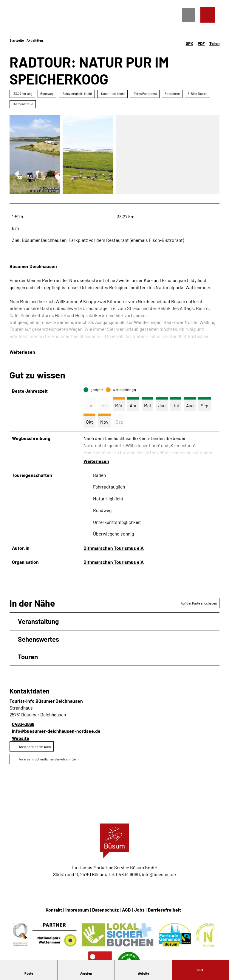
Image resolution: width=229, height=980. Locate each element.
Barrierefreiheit (164, 910)
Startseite (17, 40)
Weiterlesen (22, 352)
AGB (126, 910)
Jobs (139, 910)
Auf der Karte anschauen (199, 603)
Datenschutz (105, 910)
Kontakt (54, 910)
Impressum (77, 910)
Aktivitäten (35, 40)
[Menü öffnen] (188, 15)
